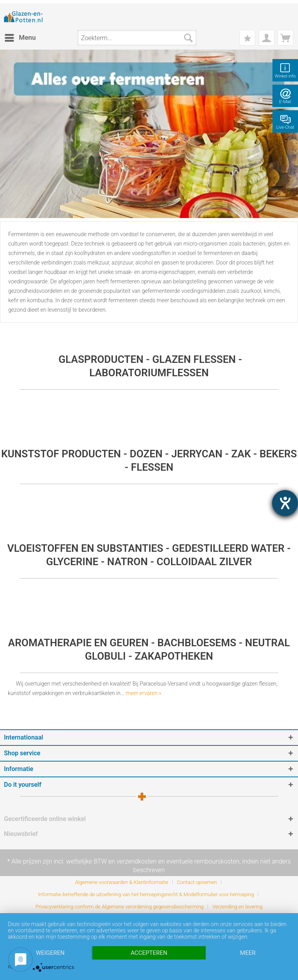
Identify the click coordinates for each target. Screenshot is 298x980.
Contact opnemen (197, 882)
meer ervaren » (144, 693)
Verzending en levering (237, 907)
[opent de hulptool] (285, 503)
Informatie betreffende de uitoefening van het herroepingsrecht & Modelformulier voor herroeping (146, 894)
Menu (20, 36)
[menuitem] (20, 38)
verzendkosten (136, 861)
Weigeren (50, 953)
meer (248, 953)
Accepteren (149, 953)
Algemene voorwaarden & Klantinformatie (122, 882)
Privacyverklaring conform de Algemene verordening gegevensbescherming (120, 907)
